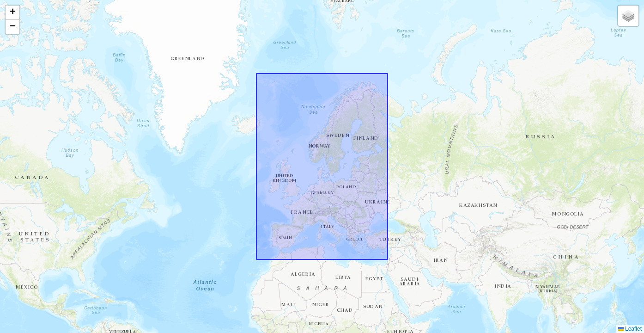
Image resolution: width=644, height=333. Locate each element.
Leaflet (630, 329)
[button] (12, 13)
